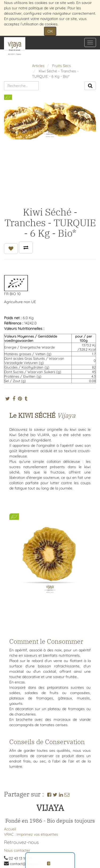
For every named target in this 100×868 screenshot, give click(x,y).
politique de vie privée (47, 8)
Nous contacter (17, 850)
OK (50, 31)
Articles (38, 66)
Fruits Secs (62, 66)
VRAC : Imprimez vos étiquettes (31, 834)
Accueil (10, 829)
